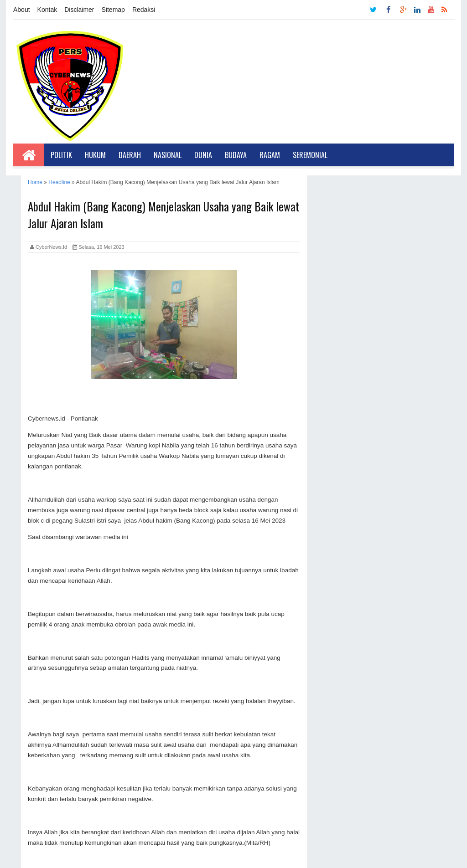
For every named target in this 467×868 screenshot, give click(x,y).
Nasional (168, 155)
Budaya (236, 155)
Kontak (47, 10)
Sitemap (113, 10)
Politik (61, 155)
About (22, 10)
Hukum (95, 155)
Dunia (203, 155)
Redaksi (144, 10)
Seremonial (310, 155)
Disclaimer (79, 10)
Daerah (130, 155)
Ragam (270, 155)
